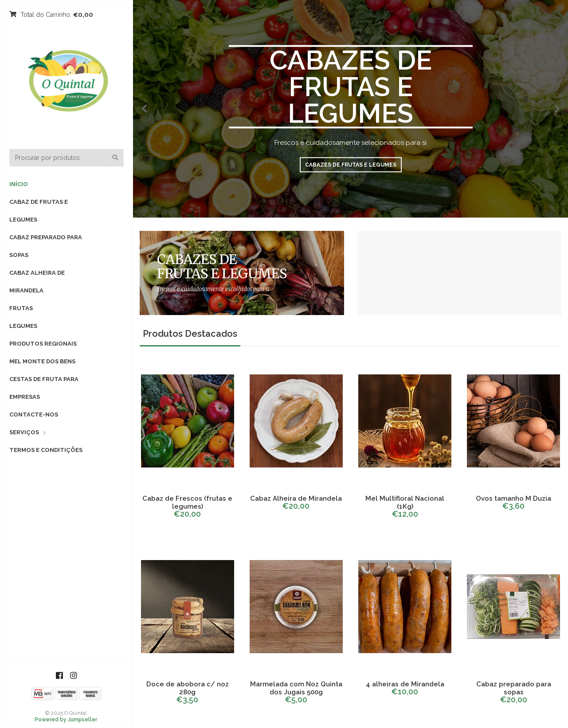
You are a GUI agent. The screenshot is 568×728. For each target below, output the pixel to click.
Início (19, 184)
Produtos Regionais (43, 344)
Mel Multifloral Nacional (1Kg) (405, 502)
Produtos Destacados (190, 334)
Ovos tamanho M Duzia (513, 498)
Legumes (23, 326)
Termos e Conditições (46, 450)
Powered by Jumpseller (66, 720)
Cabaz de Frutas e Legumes (39, 211)
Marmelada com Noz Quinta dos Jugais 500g (296, 688)
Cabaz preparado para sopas (46, 246)
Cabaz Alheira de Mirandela (37, 282)
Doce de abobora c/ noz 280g (188, 688)
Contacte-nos (34, 415)
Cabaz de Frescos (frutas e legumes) (187, 502)
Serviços (24, 432)
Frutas (21, 308)
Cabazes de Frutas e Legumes (351, 165)
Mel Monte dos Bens (42, 361)
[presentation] (144, 109)
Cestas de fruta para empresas (44, 388)
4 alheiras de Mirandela (405, 684)
